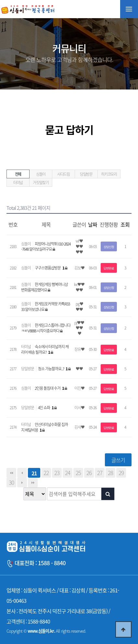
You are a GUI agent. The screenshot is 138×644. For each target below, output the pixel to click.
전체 (18, 174)
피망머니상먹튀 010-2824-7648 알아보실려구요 (46, 247)
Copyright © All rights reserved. (46, 631)
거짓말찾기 (41, 183)
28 (110, 473)
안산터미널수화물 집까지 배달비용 (44, 427)
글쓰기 (118, 460)
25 (78, 473)
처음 (11, 473)
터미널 (18, 183)
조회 (125, 224)
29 (121, 473)
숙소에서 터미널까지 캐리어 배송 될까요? (45, 349)
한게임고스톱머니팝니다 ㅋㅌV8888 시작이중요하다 (46, 328)
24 (68, 473)
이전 (22, 473)
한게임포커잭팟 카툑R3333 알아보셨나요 (45, 307)
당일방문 (86, 174)
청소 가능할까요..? (53, 369)
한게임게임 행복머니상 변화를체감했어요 (44, 287)
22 (46, 473)
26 (89, 473)
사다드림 (63, 174)
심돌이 (41, 174)
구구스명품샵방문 (50, 268)
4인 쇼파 (46, 408)
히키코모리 (109, 174)
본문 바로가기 (0, 0)
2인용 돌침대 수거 (50, 388)
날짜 (93, 224)
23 (57, 473)
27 (100, 473)
